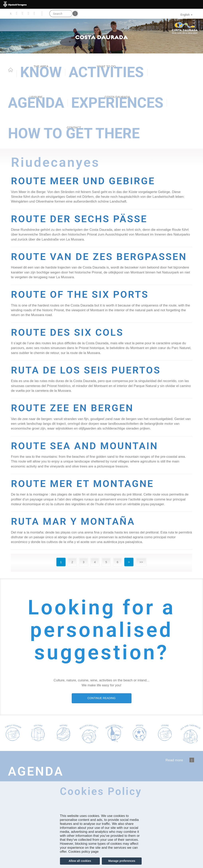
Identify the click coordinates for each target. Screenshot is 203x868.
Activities (106, 72)
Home (11, 70)
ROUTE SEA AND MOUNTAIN (88, 457)
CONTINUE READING (101, 709)
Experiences (117, 103)
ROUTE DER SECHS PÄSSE (83, 219)
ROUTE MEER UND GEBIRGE (87, 181)
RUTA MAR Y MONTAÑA (76, 533)
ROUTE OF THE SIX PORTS (83, 306)
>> (141, 573)
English (186, 15)
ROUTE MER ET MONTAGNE (86, 495)
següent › (192, 771)
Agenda (36, 103)
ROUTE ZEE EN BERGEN (75, 419)
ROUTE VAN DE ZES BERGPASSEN (65, 262)
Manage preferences (122, 861)
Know (41, 72)
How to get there (74, 133)
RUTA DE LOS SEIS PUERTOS (90, 381)
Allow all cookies (80, 861)
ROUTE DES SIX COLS (70, 343)
